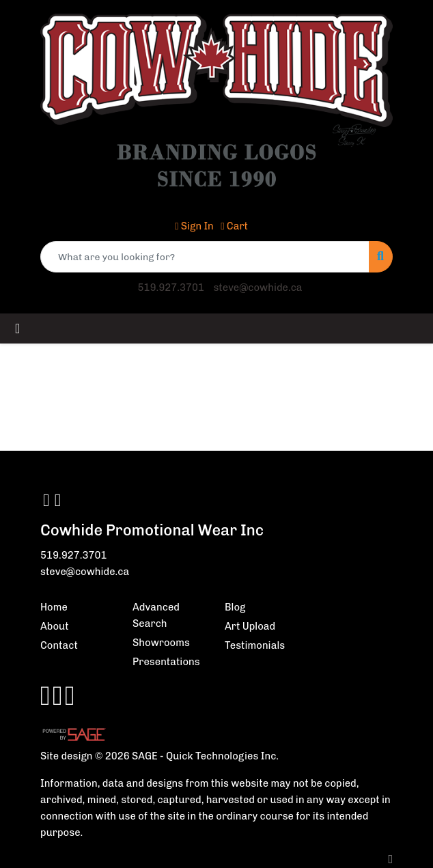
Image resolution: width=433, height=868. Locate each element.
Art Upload (250, 626)
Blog (235, 607)
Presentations (166, 662)
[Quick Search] (205, 257)
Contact (59, 645)
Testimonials (255, 645)
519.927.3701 (171, 288)
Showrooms (161, 643)
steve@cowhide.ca (257, 288)
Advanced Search (156, 615)
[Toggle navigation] (17, 328)
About (55, 626)
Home (54, 607)
